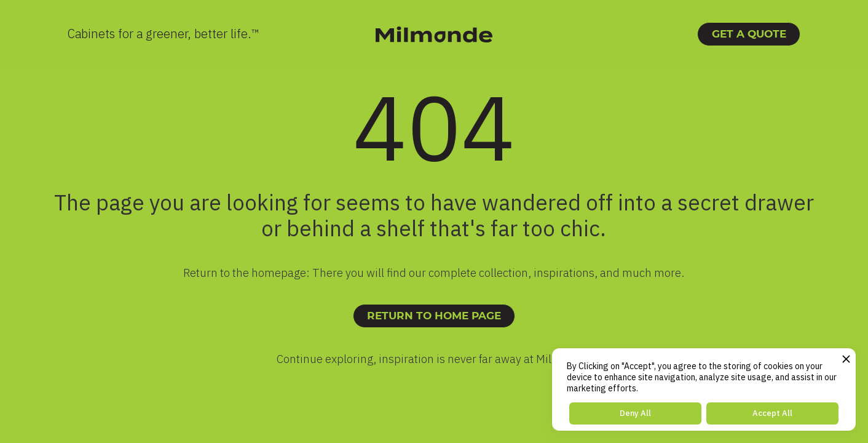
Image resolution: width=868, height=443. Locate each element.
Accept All (772, 413)
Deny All (635, 413)
